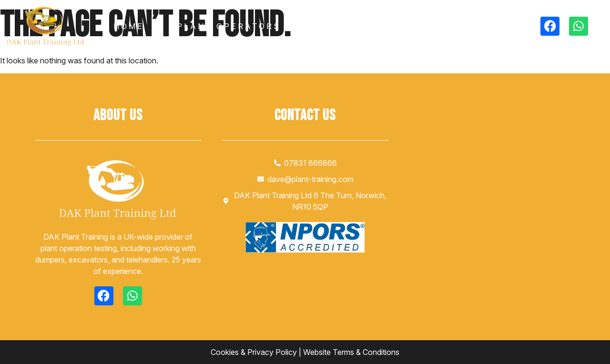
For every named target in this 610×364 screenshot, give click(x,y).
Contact (471, 26)
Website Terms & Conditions (351, 352)
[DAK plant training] (492, 197)
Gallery (389, 26)
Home (129, 26)
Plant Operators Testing (254, 26)
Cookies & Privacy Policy (254, 352)
